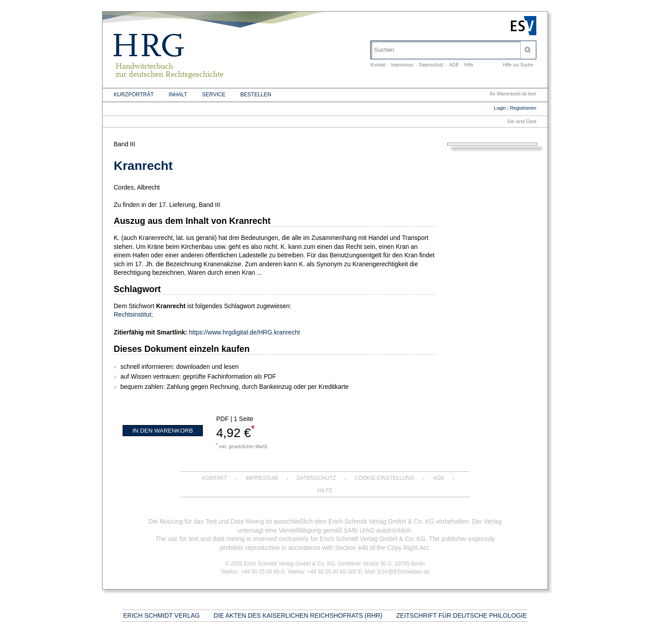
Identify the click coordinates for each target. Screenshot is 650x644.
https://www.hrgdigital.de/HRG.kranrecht (245, 332)
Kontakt (378, 65)
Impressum (402, 65)
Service (214, 95)
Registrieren (523, 108)
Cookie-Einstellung (384, 478)
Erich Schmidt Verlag (161, 615)
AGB (454, 65)
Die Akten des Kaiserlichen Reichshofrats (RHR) (298, 615)
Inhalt (178, 95)
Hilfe (469, 65)
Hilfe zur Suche (518, 65)
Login (500, 108)
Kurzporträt (134, 95)
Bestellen (256, 95)
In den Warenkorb (163, 431)
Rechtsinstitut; (133, 314)
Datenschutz (432, 65)
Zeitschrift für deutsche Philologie (462, 615)
